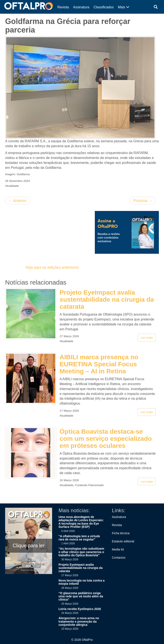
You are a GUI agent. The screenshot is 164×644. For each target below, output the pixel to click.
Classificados (104, 7)
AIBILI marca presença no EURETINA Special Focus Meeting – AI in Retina (99, 364)
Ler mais (147, 338)
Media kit (118, 549)
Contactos (119, 558)
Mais (124, 7)
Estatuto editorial (123, 541)
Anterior (17, 201)
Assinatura (81, 7)
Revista (63, 7)
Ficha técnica (121, 533)
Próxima (143, 201)
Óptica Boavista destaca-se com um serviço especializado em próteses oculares (106, 438)
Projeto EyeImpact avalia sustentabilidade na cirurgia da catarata (107, 299)
